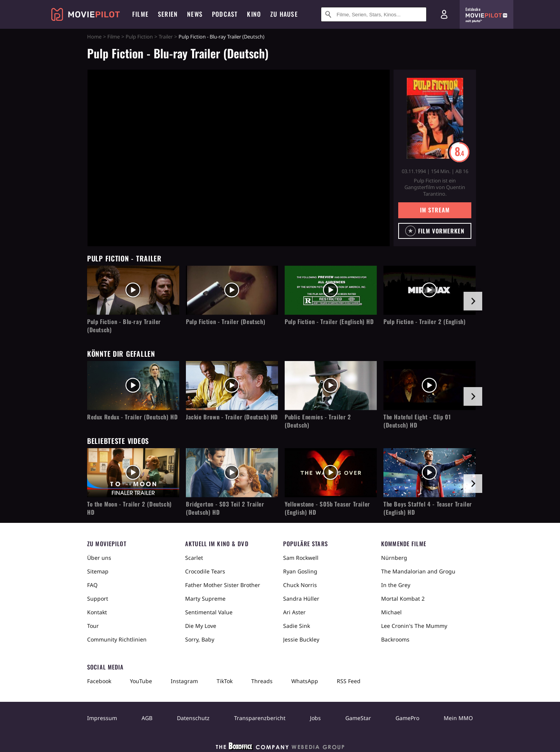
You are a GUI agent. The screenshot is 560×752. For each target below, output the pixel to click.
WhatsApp (305, 681)
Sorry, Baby (200, 639)
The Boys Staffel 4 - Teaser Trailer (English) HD (428, 508)
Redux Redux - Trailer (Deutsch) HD (132, 417)
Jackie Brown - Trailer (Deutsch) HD (232, 417)
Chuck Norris (300, 585)
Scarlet (194, 558)
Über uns (99, 558)
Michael (391, 612)
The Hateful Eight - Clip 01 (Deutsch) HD (417, 421)
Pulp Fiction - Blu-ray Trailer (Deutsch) (124, 326)
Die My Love (201, 626)
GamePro (407, 718)
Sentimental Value (209, 612)
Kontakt (97, 612)
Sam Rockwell (301, 558)
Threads (262, 681)
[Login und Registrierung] (444, 14)
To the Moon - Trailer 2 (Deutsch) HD (129, 508)
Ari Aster (294, 612)
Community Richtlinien (117, 639)
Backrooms (395, 639)
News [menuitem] (195, 14)
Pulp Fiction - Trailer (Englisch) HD (329, 322)
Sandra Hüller (301, 599)
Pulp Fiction (139, 37)
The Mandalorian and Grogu (418, 571)
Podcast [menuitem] (225, 14)
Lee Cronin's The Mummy (414, 626)
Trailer (166, 37)
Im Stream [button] (435, 210)
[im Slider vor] (473, 301)
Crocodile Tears (205, 571)
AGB (147, 718)
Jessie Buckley (301, 639)
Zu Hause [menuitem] (284, 14)
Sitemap (98, 571)
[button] (435, 231)
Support (98, 599)
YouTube (141, 681)
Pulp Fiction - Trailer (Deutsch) (226, 322)
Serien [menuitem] (168, 14)
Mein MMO (458, 718)
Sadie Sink (297, 626)
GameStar (358, 718)
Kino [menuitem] (254, 14)
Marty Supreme (205, 599)
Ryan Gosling (300, 571)
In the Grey (396, 585)
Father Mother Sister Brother (223, 585)
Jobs (315, 718)
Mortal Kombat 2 (403, 599)
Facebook (99, 681)
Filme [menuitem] (140, 14)
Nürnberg (394, 558)
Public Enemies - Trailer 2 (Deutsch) (318, 421)
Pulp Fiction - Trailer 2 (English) (424, 322)
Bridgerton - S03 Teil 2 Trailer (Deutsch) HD (225, 508)
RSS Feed (349, 681)
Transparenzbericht (260, 718)
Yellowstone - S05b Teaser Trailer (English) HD (327, 508)
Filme (114, 37)
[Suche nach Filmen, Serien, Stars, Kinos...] (374, 14)
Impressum (102, 718)
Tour (93, 626)
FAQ (92, 585)
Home (94, 37)
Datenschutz (193, 718)
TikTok (225, 681)
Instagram (184, 681)
